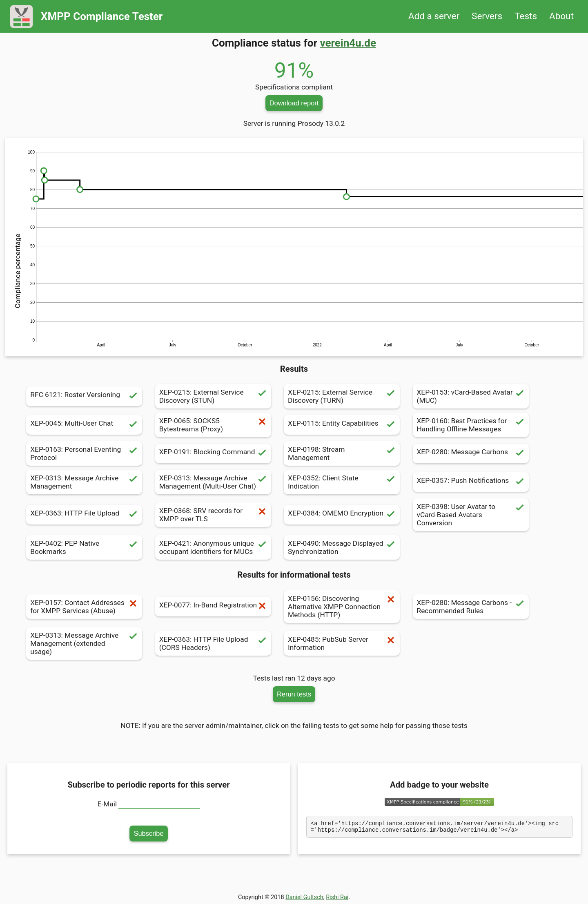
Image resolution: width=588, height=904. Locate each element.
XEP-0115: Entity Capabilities (342, 425)
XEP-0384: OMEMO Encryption (342, 515)
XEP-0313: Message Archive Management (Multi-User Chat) (213, 482)
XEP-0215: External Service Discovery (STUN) (213, 396)
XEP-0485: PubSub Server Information (342, 643)
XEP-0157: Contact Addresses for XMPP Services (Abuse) (84, 607)
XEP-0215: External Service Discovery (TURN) (342, 396)
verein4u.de (348, 43)
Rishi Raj (337, 897)
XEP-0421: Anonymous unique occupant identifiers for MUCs (213, 547)
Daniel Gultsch (304, 897)
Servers (487, 16)
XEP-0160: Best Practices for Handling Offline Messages (471, 425)
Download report (294, 103)
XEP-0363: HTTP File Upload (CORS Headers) (213, 643)
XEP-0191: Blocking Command (213, 453)
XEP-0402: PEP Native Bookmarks (84, 547)
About (561, 16)
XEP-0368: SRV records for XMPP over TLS (213, 515)
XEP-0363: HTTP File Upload (84, 515)
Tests (526, 16)
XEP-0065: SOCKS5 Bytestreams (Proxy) (213, 425)
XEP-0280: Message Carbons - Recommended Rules (471, 607)
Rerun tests (294, 694)
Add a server (434, 16)
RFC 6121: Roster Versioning (84, 396)
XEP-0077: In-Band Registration (213, 607)
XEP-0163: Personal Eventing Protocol (84, 453)
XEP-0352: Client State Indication (342, 482)
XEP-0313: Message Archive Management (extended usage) (84, 643)
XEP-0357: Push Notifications (471, 482)
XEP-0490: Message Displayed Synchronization (342, 547)
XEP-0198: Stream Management (342, 453)
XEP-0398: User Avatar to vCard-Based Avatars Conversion (471, 515)
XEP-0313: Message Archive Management (84, 482)
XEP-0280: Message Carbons (471, 453)
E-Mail (107, 804)
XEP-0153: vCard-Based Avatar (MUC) (471, 396)
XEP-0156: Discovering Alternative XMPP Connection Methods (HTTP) (342, 607)
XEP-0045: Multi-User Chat (84, 425)
